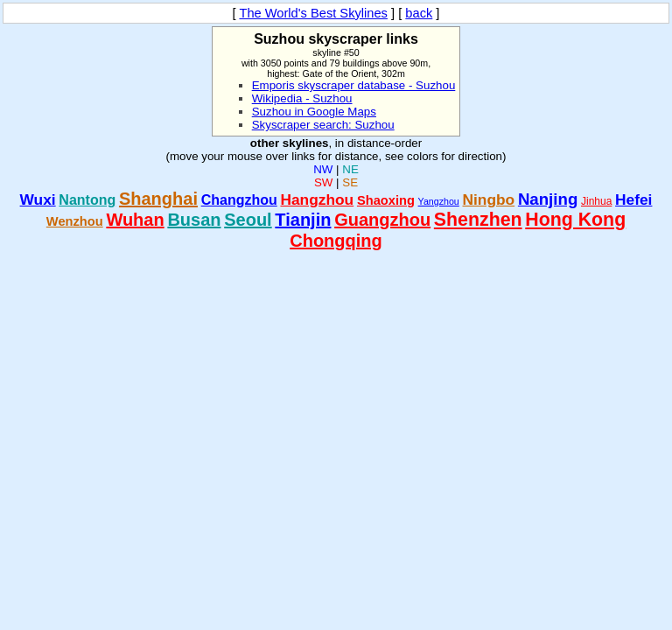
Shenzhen (478, 220)
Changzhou (239, 200)
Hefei (633, 199)
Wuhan (135, 220)
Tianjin (303, 220)
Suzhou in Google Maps (314, 112)
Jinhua (596, 201)
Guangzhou (382, 220)
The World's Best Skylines (313, 13)
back (419, 13)
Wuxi (38, 199)
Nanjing (548, 199)
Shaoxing (386, 200)
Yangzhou (439, 201)
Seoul (248, 220)
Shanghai (158, 199)
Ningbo (489, 199)
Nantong (87, 200)
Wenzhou (75, 221)
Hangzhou (317, 199)
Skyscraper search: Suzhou (323, 125)
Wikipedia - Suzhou (302, 98)
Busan (194, 220)
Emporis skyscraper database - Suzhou (354, 85)
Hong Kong (575, 220)
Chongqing (336, 241)
